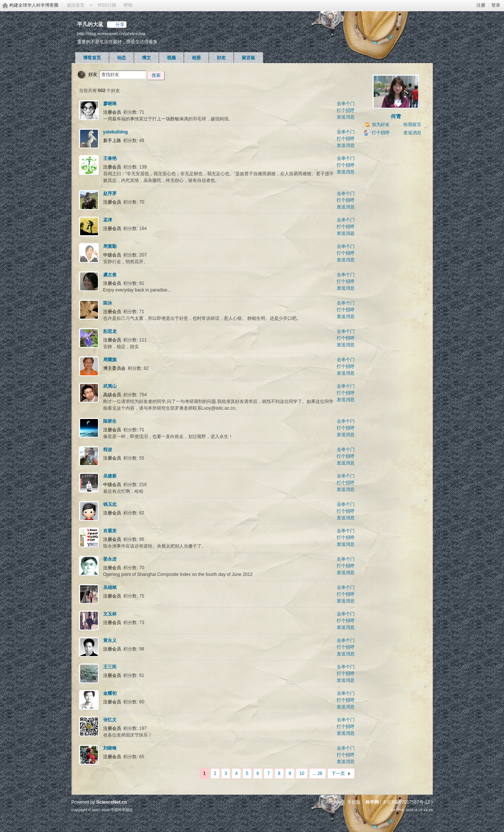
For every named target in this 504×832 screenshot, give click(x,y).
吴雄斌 (110, 587)
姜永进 (110, 559)
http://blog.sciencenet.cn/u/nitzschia (111, 33)
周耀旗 (110, 360)
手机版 (354, 802)
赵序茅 (110, 193)
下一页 (338, 773)
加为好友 (381, 125)
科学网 (372, 802)
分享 (120, 25)
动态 (121, 58)
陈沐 (108, 303)
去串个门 (346, 104)
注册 (481, 5)
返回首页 (76, 5)
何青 (396, 116)
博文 (146, 58)
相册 (196, 58)
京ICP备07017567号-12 (406, 802)
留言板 (248, 58)
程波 (108, 450)
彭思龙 (110, 331)
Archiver (334, 802)
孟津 (108, 220)
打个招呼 (346, 110)
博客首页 (92, 58)
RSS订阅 (107, 5)
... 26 (318, 773)
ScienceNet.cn (111, 802)
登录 (496, 5)
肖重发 (110, 531)
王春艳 (110, 158)
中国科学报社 (122, 810)
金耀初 (110, 693)
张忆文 (110, 720)
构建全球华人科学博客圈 (34, 5)
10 (302, 773)
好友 (221, 58)
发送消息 (346, 117)
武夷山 (110, 386)
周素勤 (110, 246)
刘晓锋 (110, 748)
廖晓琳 (110, 104)
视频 (171, 58)
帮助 (128, 5)
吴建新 (110, 476)
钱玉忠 (110, 504)
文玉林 (110, 614)
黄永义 (110, 640)
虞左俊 (110, 275)
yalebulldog (116, 132)
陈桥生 (110, 421)
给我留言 (412, 125)
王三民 (110, 667)
